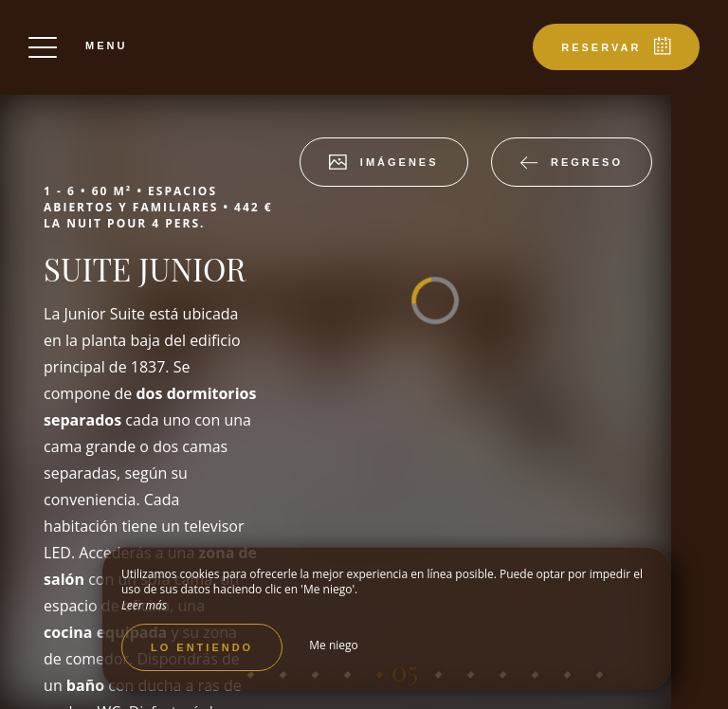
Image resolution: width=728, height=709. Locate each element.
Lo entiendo (202, 647)
